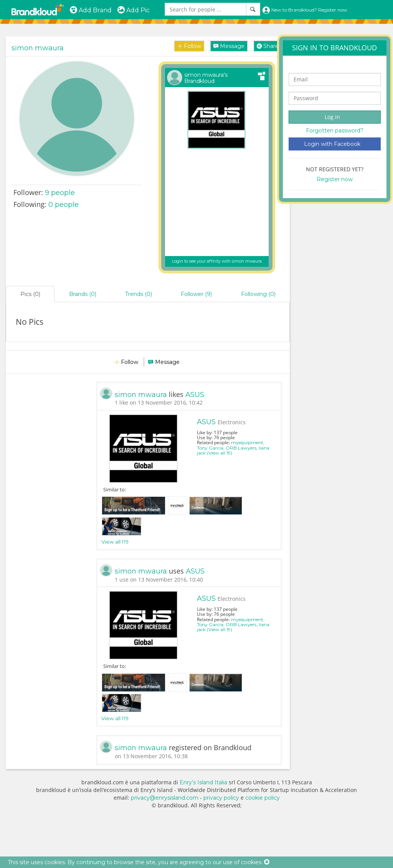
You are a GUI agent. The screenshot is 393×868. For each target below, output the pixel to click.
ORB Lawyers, (242, 448)
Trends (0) (139, 294)
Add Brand (91, 10)
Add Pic (133, 10)
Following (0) (258, 294)
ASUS (195, 395)
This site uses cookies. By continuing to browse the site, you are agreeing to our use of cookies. (135, 862)
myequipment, (248, 442)
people (60, 193)
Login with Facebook (332, 144)
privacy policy (221, 798)
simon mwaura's (206, 78)
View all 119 (115, 542)
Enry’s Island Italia (203, 782)
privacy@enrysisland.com (165, 798)
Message (229, 46)
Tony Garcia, (211, 448)
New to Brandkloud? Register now (305, 10)
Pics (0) (30, 294)
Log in (332, 117)
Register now (335, 179)
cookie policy (263, 798)
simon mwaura (38, 48)
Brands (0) (83, 294)
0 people (64, 205)
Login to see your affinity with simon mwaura (217, 261)
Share (268, 46)
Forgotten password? (335, 131)
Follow (189, 46)
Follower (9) (196, 294)
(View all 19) (220, 453)
